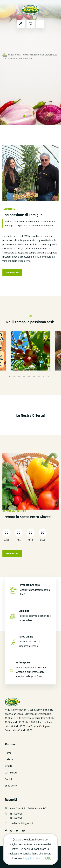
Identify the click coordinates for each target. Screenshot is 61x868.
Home (8, 753)
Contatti (9, 779)
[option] (30, 63)
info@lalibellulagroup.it (21, 823)
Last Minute (11, 773)
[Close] (48, 858)
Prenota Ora (12, 554)
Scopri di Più (12, 273)
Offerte (9, 766)
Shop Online (11, 786)
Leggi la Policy (31, 858)
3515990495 (16, 814)
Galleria (9, 759)
